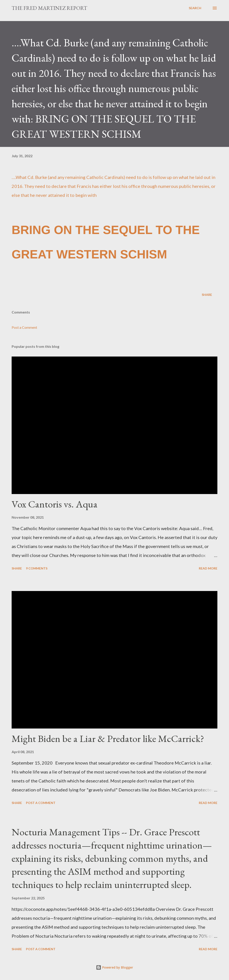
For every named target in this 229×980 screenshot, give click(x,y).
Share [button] (207, 295)
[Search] (195, 8)
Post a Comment (24, 327)
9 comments (37, 568)
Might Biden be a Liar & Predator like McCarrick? (108, 738)
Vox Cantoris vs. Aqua (55, 504)
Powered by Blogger (114, 967)
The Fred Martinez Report (49, 8)
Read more (208, 568)
